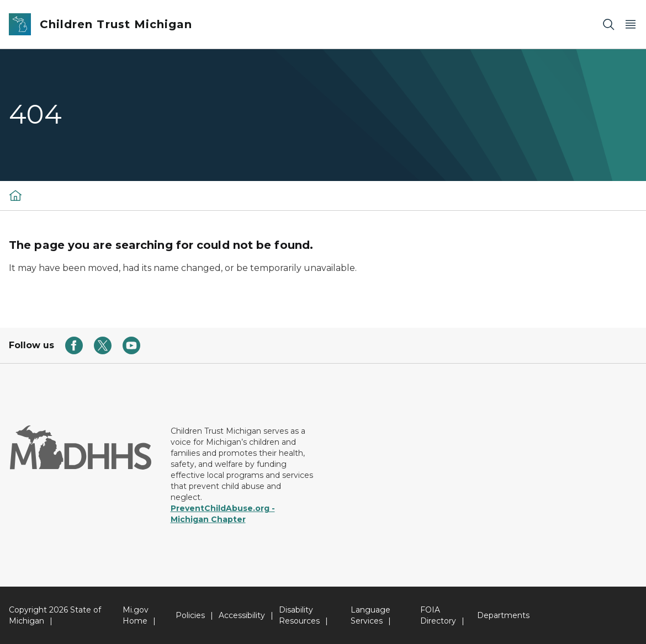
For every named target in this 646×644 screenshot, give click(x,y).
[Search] (608, 25)
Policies (190, 615)
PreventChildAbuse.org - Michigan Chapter (223, 514)
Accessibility (242, 615)
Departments (503, 615)
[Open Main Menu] (631, 25)
